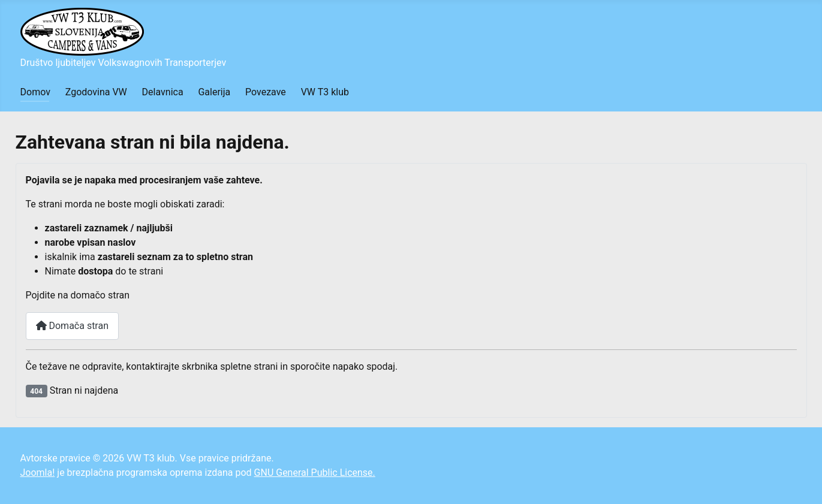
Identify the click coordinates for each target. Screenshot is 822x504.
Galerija (214, 92)
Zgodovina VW (96, 92)
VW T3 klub (325, 92)
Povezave (266, 92)
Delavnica (163, 92)
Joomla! (38, 473)
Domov (35, 92)
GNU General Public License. (315, 473)
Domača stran (73, 326)
